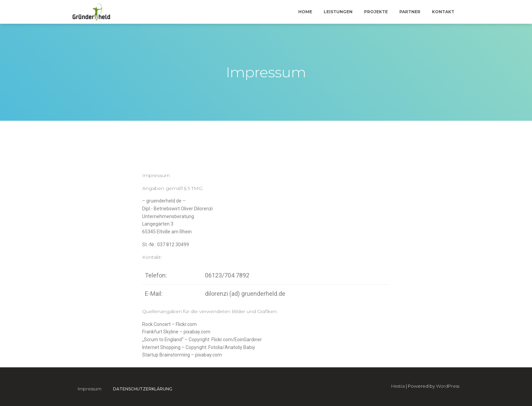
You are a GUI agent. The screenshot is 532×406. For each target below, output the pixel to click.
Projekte (376, 12)
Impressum (90, 389)
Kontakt (443, 12)
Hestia (398, 386)
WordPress (448, 386)
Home (305, 12)
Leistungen (338, 12)
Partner (410, 12)
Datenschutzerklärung (143, 389)
